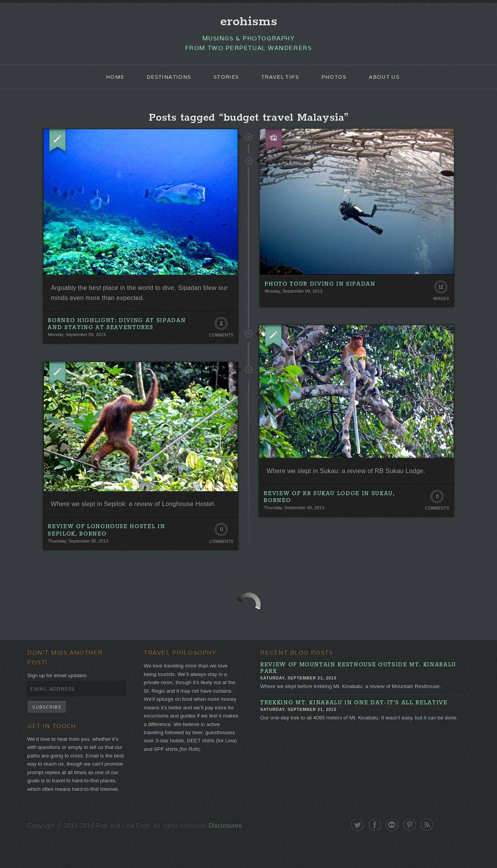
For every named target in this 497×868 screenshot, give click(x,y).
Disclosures (233, 854)
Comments (220, 342)
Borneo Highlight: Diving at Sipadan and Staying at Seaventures (117, 331)
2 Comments (220, 332)
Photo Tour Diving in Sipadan (321, 289)
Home (108, 80)
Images (441, 304)
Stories (225, 80)
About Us (391, 80)
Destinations (164, 80)
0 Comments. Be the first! (436, 506)
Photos (338, 80)
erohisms (249, 22)
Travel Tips (282, 80)
